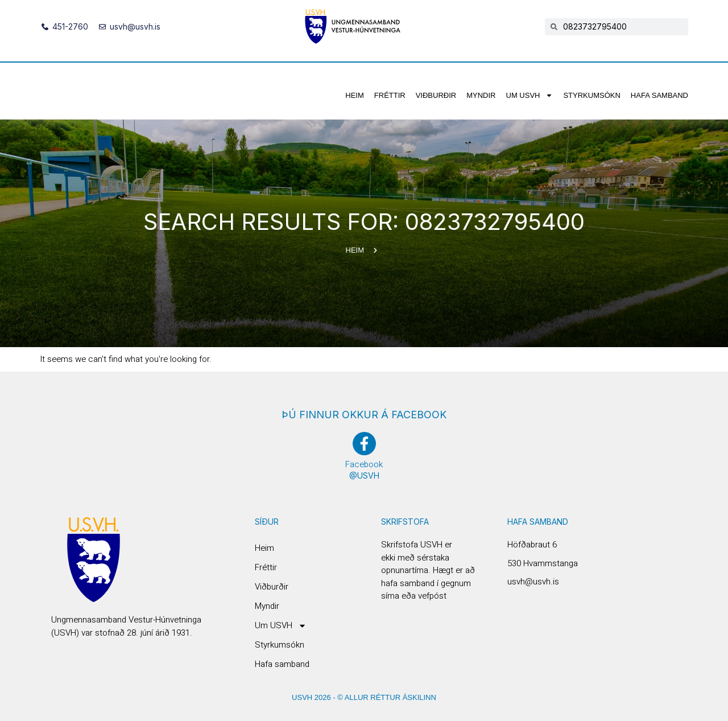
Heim (355, 95)
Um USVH (530, 95)
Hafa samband (659, 95)
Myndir (481, 95)
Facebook (364, 464)
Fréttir (390, 95)
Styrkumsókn (591, 95)
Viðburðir (436, 95)
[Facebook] (364, 444)
